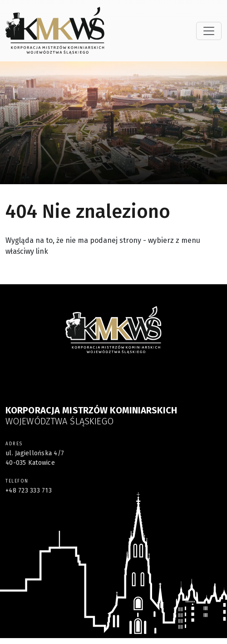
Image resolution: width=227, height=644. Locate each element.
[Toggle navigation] (209, 31)
